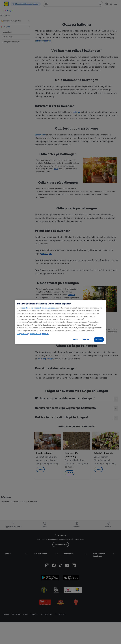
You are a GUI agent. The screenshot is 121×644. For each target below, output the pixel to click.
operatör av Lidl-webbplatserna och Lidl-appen (39, 308)
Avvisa (76, 339)
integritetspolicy (23, 333)
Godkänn (99, 339)
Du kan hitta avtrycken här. (39, 333)
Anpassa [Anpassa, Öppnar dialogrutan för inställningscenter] (86, 339)
